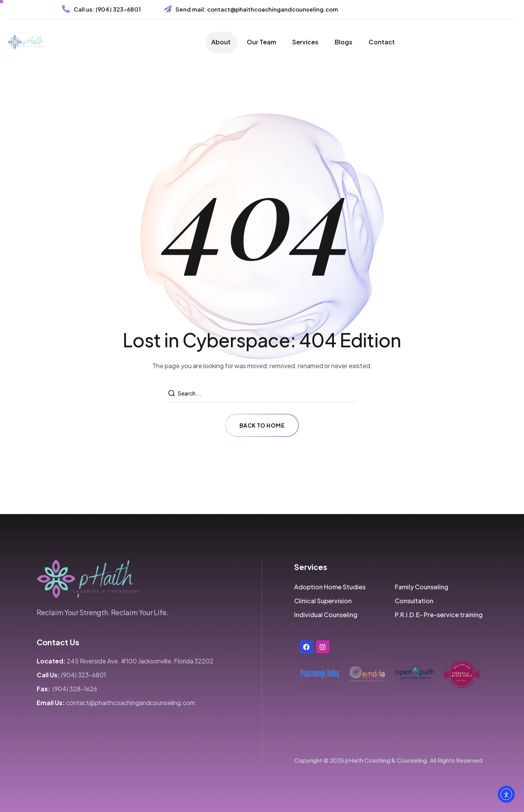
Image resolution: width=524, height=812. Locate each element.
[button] (330, 587)
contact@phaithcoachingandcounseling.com (273, 9)
